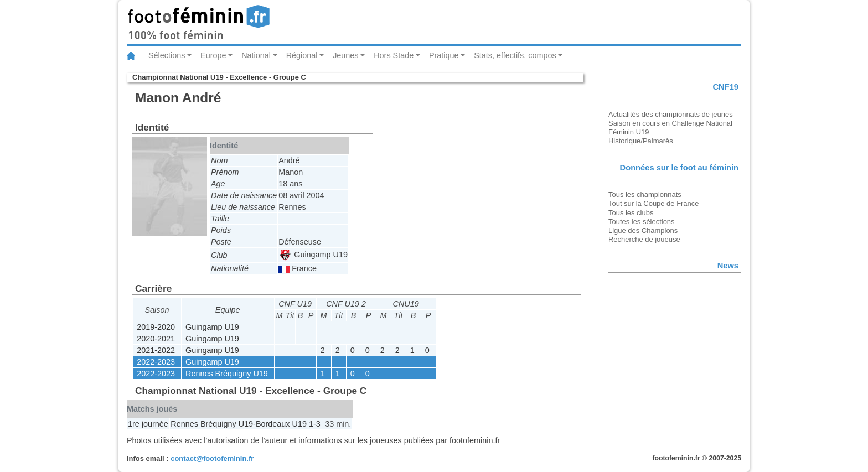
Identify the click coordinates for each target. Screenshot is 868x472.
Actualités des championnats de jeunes (671, 114)
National (256, 55)
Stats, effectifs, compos (515, 55)
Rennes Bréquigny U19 (227, 374)
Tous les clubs (631, 213)
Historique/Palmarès (641, 141)
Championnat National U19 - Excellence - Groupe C (219, 77)
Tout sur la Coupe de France (653, 203)
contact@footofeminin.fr (212, 458)
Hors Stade (394, 55)
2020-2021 (156, 339)
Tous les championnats (645, 194)
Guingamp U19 (314, 255)
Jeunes (345, 55)
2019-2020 (156, 327)
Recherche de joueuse (644, 239)
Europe (213, 55)
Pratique (444, 55)
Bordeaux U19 (281, 424)
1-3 (315, 424)
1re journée (148, 424)
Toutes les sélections (642, 222)
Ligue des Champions (643, 230)
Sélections (167, 55)
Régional (302, 55)
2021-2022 (156, 350)
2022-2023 (156, 362)
